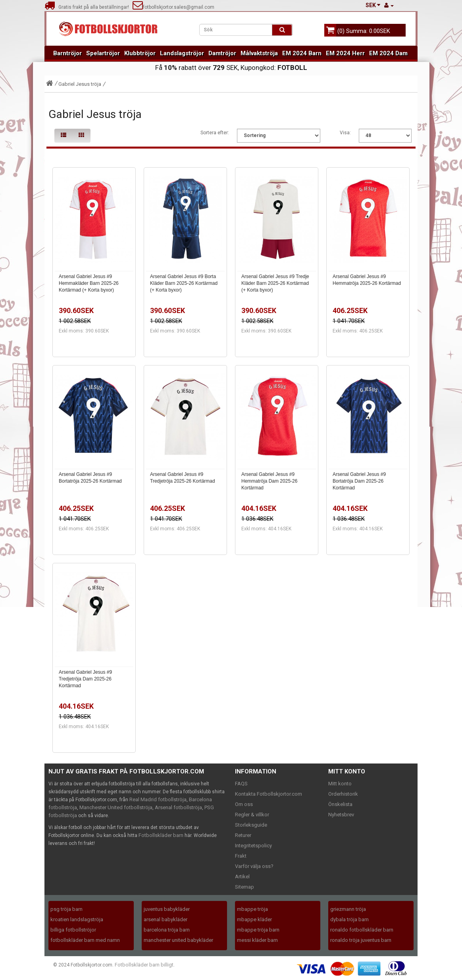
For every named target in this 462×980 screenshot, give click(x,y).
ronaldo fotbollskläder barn (362, 930)
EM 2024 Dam (388, 53)
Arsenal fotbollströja (178, 807)
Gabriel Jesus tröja (80, 84)
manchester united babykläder (178, 940)
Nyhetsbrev (341, 815)
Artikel (242, 877)
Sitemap (244, 887)
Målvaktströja (259, 53)
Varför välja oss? (254, 866)
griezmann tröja (348, 909)
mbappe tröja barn (258, 930)
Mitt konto (340, 784)
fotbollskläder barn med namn (85, 940)
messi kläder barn (257, 940)
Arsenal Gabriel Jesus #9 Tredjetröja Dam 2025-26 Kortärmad (85, 679)
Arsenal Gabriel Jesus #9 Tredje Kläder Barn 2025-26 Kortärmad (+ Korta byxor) (275, 283)
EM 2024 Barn (302, 53)
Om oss (244, 804)
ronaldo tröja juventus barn (361, 940)
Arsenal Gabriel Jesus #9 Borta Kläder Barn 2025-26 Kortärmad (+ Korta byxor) (184, 283)
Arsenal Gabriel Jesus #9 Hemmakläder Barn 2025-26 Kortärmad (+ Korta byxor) (89, 283)
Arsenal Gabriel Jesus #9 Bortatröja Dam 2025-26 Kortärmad (359, 481)
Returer (243, 835)
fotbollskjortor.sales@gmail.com (173, 7)
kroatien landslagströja (77, 919)
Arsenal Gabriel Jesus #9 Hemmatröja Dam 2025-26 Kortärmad (269, 481)
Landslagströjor (182, 53)
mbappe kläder (254, 919)
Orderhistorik (343, 794)
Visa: (345, 133)
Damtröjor (222, 53)
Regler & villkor (252, 815)
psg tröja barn (66, 909)
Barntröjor (67, 53)
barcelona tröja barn (167, 930)
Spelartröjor (103, 53)
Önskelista (340, 804)
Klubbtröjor (140, 53)
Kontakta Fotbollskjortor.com (269, 794)
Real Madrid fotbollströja (158, 799)
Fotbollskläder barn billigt (144, 965)
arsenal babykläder (166, 919)
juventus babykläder (167, 909)
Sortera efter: (215, 133)
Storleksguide (251, 825)
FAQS (241, 784)
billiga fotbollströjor (73, 930)
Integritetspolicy (253, 846)
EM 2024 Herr (345, 53)
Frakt (241, 856)
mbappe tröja (252, 909)
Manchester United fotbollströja (116, 807)
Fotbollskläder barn (161, 835)
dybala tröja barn (349, 919)
